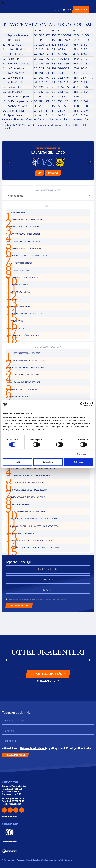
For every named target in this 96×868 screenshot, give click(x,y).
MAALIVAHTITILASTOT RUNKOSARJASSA (26, 227)
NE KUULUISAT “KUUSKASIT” (21, 504)
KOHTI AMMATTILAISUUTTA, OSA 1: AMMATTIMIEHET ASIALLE (34, 548)
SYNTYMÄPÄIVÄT (17, 321)
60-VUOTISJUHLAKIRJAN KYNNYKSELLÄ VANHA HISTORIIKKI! (34, 519)
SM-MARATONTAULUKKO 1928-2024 (24, 375)
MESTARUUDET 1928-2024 (20, 397)
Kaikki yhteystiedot (11, 804)
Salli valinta (48, 462)
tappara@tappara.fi (18, 799)
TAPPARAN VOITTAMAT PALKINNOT (24, 277)
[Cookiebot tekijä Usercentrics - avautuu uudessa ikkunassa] (82, 404)
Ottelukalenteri (48, 681)
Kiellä (18, 462)
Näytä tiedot (83, 454)
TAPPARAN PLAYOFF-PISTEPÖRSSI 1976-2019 (28, 256)
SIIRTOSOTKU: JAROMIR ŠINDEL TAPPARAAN (27, 512)
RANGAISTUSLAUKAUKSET (20, 306)
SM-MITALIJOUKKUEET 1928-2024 (23, 389)
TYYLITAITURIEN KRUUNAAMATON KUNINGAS (28, 483)
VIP (40, 173)
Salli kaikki (78, 462)
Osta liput (53, 173)
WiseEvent (45, 860)
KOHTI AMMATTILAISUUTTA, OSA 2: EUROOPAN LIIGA (31, 541)
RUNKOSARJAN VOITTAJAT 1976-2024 (25, 382)
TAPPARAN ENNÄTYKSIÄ (19, 270)
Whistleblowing (10, 816)
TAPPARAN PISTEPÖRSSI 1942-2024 (24, 335)
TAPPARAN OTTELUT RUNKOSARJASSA (25, 241)
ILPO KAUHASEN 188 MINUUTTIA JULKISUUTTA (28, 490)
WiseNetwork (66, 860)
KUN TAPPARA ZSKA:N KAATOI (22, 533)
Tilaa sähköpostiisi (19, 606)
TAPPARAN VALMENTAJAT (20, 292)
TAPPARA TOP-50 (17, 328)
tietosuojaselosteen (27, 599)
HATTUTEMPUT (16, 299)
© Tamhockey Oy (9, 860)
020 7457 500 (17, 801)
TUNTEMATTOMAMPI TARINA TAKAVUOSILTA (28, 497)
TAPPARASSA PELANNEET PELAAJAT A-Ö (26, 219)
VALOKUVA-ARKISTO (18, 212)
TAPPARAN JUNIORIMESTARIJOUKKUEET (26, 314)
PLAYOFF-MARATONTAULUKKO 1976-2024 (27, 368)
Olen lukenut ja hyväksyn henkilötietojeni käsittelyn (37, 599)
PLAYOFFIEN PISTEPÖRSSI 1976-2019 (25, 353)
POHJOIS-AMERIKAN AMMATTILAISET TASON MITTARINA (33, 468)
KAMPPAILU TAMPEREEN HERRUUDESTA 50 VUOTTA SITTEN (34, 526)
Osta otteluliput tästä (48, 674)
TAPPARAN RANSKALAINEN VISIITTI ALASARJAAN (30, 475)
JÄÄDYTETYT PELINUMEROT (21, 263)
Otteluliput (81, 10)
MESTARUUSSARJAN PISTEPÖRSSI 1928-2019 (28, 360)
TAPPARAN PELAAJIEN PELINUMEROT (25, 234)
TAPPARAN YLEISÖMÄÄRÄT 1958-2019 (25, 248)
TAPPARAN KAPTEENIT (19, 285)
